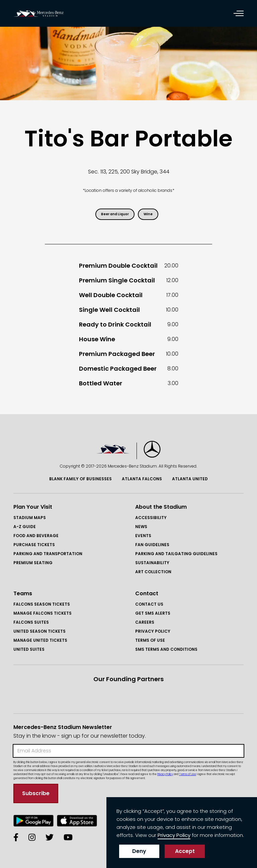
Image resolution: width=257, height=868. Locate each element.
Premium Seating (33, 563)
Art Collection (153, 572)
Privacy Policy (153, 631)
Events (143, 536)
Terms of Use (150, 640)
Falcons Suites (31, 622)
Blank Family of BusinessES (80, 479)
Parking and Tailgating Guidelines (176, 554)
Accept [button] (185, 851)
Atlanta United (190, 479)
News (141, 527)
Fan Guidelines (152, 545)
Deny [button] (139, 851)
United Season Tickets (39, 631)
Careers (145, 622)
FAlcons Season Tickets (42, 604)
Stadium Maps (30, 518)
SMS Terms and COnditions (166, 649)
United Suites (29, 649)
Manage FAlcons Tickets (42, 613)
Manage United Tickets (40, 640)
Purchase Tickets (34, 545)
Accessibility (151, 518)
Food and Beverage (36, 536)
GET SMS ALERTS (153, 613)
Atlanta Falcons (142, 479)
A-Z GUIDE (25, 527)
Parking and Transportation (48, 554)
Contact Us (149, 604)
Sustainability (152, 563)
